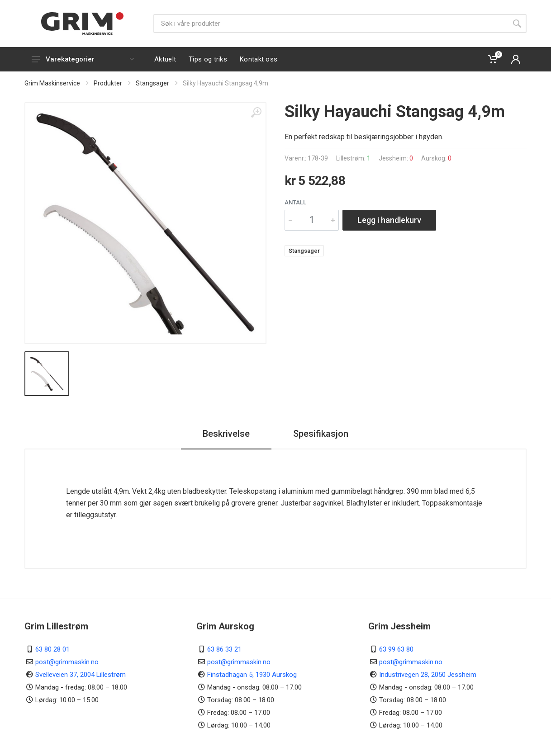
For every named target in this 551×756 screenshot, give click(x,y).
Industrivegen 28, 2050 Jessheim (428, 675)
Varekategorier (83, 59)
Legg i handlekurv (389, 220)
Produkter (108, 83)
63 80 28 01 (52, 649)
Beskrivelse (226, 434)
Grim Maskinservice (52, 83)
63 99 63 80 (396, 649)
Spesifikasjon (321, 434)
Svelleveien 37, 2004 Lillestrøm (81, 675)
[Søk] (330, 24)
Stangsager (152, 83)
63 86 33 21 (224, 649)
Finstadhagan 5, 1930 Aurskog (252, 675)
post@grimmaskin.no (67, 662)
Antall (295, 202)
